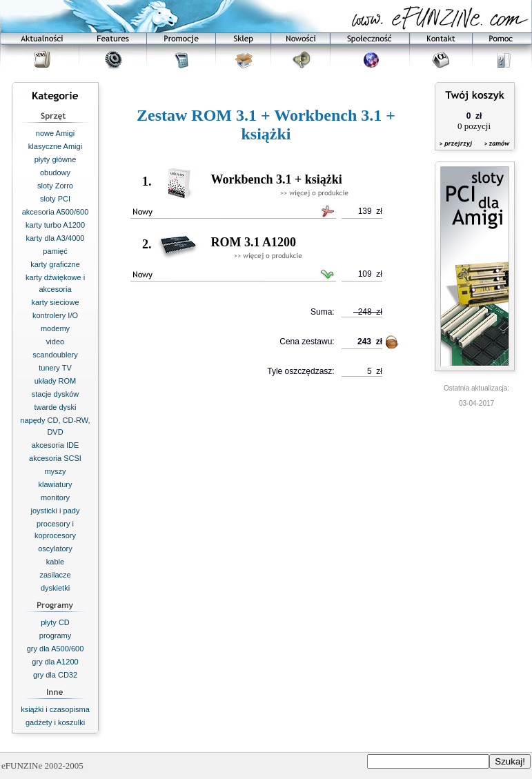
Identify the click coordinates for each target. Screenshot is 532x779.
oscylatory (55, 549)
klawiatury (56, 484)
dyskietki (55, 588)
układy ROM (56, 381)
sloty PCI (55, 199)
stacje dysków (55, 394)
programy (55, 635)
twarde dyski (55, 407)
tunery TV (55, 368)
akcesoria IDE (55, 445)
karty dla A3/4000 (55, 238)
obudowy (55, 172)
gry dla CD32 (55, 675)
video (55, 342)
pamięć (55, 251)
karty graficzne (55, 264)
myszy (55, 471)
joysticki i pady (56, 511)
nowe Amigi (55, 133)
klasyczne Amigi (55, 146)
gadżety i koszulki (55, 722)
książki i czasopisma (55, 709)
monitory (55, 497)
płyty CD (55, 622)
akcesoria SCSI (55, 458)
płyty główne (56, 159)
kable (55, 562)
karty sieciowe (55, 302)
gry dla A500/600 (56, 649)
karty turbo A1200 (55, 225)
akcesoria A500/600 (56, 212)
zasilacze (55, 575)
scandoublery (55, 355)
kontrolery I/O (55, 315)
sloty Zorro (55, 186)
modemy (55, 328)
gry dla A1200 (55, 662)
